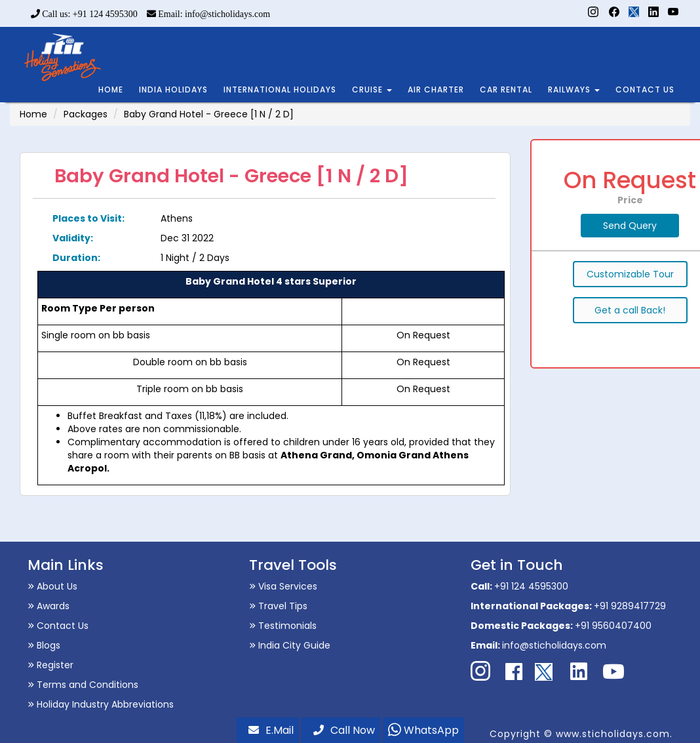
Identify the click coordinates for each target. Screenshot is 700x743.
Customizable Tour (630, 274)
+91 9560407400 (613, 626)
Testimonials (283, 626)
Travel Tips (278, 606)
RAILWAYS (574, 90)
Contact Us (58, 626)
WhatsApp (423, 730)
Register (50, 665)
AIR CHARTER (436, 90)
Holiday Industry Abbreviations (101, 704)
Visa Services (283, 586)
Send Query (630, 226)
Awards (49, 606)
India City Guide (290, 645)
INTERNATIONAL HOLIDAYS (280, 90)
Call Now (344, 730)
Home (33, 114)
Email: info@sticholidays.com (208, 14)
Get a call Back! (630, 310)
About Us (52, 586)
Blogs (44, 645)
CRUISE (372, 90)
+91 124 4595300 (531, 586)
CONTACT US (645, 90)
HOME (111, 90)
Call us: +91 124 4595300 (84, 14)
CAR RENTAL (506, 90)
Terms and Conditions (83, 685)
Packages (86, 114)
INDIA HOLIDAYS (173, 90)
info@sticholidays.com (554, 645)
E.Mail (271, 730)
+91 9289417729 (630, 606)
